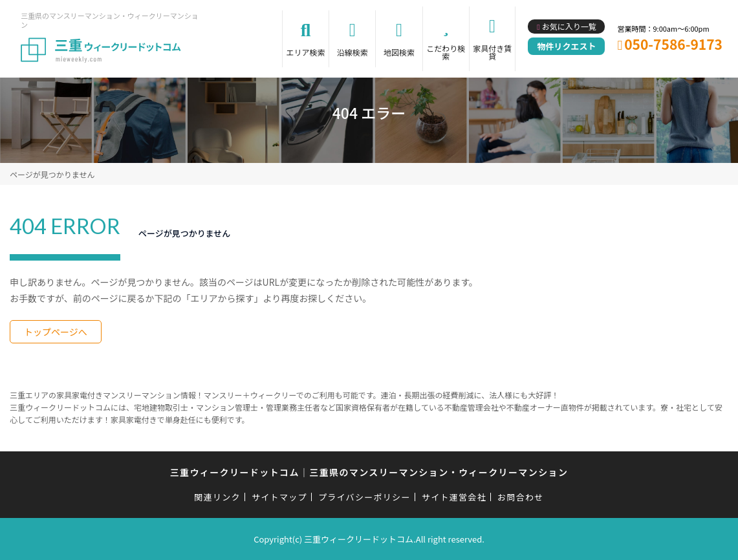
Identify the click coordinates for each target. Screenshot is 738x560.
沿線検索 (353, 52)
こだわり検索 (446, 52)
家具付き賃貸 (492, 52)
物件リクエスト (566, 46)
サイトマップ (279, 497)
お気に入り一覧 (569, 26)
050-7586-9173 (673, 44)
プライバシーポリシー (364, 497)
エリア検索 (306, 52)
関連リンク (217, 497)
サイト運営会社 (454, 497)
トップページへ (56, 332)
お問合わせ (521, 497)
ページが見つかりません (52, 174)
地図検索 (399, 52)
